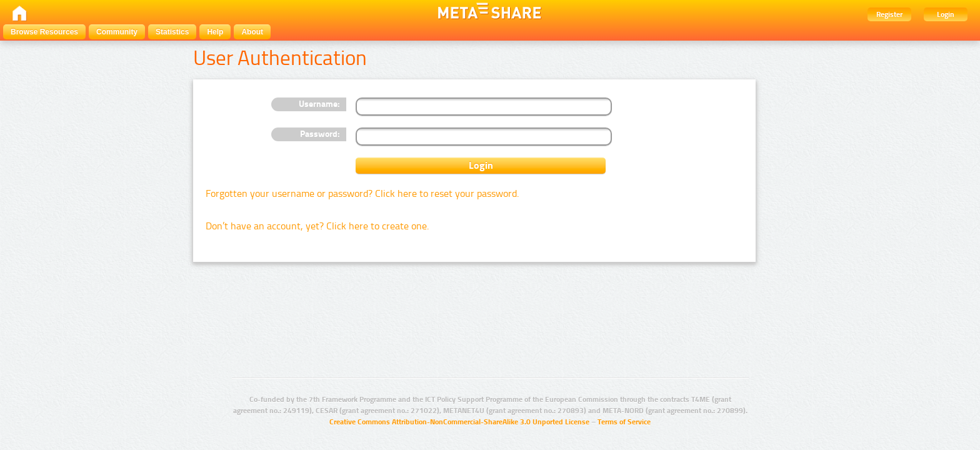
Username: (319, 104)
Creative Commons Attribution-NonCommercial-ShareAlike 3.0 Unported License (459, 422)
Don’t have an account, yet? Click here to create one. (317, 226)
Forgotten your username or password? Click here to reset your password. (362, 193)
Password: (320, 134)
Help (215, 32)
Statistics (172, 32)
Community (117, 32)
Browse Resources (44, 32)
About (252, 32)
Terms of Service (624, 422)
